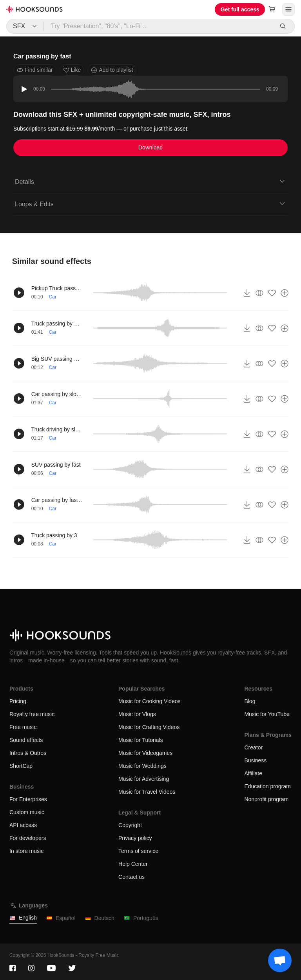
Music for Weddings (142, 766)
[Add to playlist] (285, 293)
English (23, 918)
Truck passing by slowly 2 (57, 324)
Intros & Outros (28, 753)
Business (255, 760)
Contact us (131, 877)
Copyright (130, 825)
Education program (267, 786)
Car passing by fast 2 (57, 500)
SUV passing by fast (56, 465)
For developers (28, 838)
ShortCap (21, 766)
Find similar (35, 70)
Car (53, 297)
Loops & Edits (150, 204)
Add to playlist (112, 70)
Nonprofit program (266, 799)
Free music (23, 727)
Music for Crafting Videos (149, 727)
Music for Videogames (145, 753)
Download (150, 147)
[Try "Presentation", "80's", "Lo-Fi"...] (159, 26)
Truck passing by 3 (54, 535)
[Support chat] (280, 960)
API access (23, 825)
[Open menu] (288, 9)
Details (150, 181)
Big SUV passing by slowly (57, 359)
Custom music (27, 812)
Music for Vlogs (137, 714)
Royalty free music (32, 714)
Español (61, 918)
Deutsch (100, 918)
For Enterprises (28, 799)
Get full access (240, 9)
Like (72, 70)
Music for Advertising (144, 779)
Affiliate (253, 773)
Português (141, 918)
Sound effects (26, 740)
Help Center (133, 864)
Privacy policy (135, 838)
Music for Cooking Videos (149, 701)
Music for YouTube (267, 714)
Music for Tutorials (141, 740)
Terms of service (138, 851)
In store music (26, 851)
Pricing (18, 701)
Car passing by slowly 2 (57, 394)
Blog (250, 701)
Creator (253, 747)
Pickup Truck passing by (57, 288)
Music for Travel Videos (147, 792)
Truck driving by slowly (57, 429)
